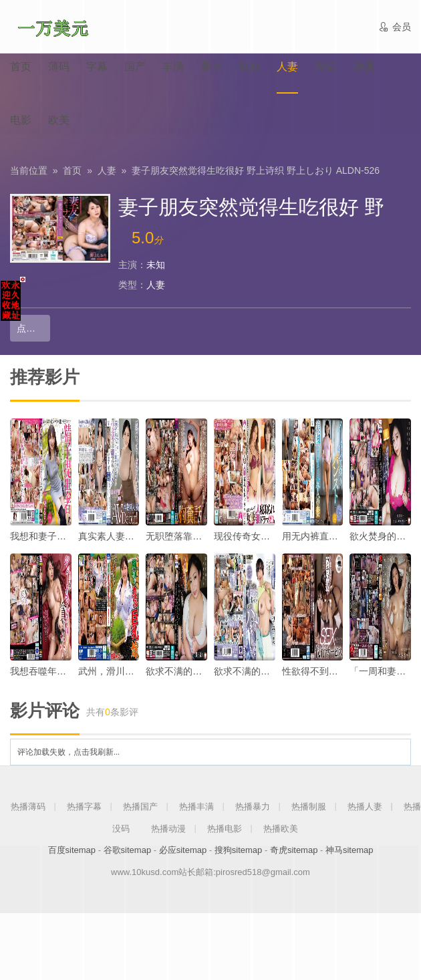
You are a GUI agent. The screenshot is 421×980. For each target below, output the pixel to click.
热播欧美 (281, 829)
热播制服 (309, 807)
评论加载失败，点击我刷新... (68, 752)
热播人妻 (365, 807)
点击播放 (33, 328)
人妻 (107, 170)
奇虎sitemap (294, 850)
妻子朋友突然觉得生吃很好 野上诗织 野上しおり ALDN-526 (256, 170)
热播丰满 (196, 807)
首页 (72, 170)
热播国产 (140, 807)
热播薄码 (28, 807)
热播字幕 (84, 807)
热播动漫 (168, 829)
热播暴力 (253, 807)
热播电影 (225, 829)
